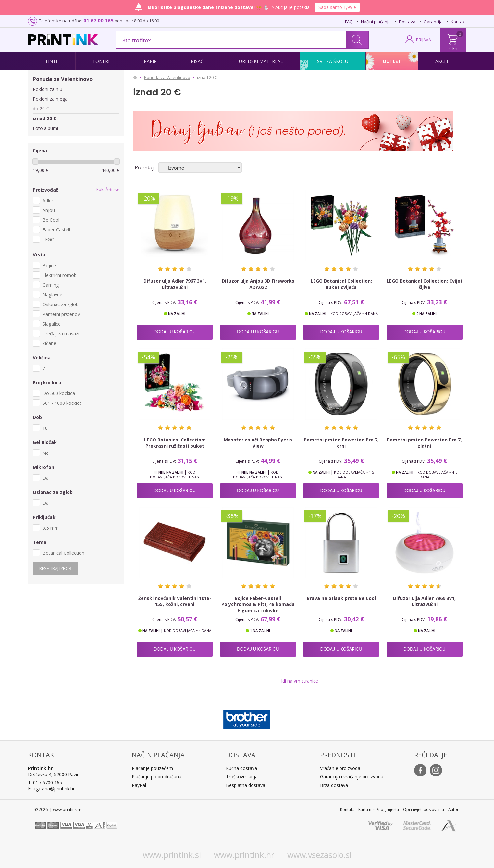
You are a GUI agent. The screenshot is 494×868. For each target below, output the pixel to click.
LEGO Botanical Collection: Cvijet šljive (425, 284)
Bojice (49, 265)
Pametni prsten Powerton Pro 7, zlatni (424, 443)
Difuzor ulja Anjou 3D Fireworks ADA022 (258, 284)
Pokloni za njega (50, 99)
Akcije (442, 61)
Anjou (49, 210)
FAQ (349, 22)
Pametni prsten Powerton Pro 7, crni (341, 443)
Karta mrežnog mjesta (379, 809)
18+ (47, 428)
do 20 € (41, 109)
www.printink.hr (244, 855)
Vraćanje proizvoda (340, 768)
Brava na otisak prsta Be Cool (341, 598)
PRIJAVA (424, 40)
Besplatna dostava (246, 785)
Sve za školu (333, 61)
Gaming (51, 285)
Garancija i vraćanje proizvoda (352, 777)
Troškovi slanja (242, 777)
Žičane (49, 343)
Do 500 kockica (59, 393)
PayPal (139, 785)
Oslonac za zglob (61, 304)
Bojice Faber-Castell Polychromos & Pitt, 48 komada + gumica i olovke (258, 604)
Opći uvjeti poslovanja (424, 809)
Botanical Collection (63, 553)
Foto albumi (45, 128)
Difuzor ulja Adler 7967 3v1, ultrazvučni (175, 284)
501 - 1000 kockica (62, 403)
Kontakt (458, 22)
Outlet (392, 61)
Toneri (101, 61)
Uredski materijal (261, 61)
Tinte (52, 61)
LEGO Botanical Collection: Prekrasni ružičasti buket (175, 443)
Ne (46, 453)
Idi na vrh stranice (300, 681)
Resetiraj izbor (55, 568)
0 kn (453, 48)
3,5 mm (51, 528)
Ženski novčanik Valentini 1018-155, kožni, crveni (175, 601)
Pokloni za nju (48, 89)
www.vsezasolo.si (319, 855)
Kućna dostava (241, 768)
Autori (454, 809)
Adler (48, 200)
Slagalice (52, 324)
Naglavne (52, 295)
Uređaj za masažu (62, 334)
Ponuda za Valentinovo (63, 79)
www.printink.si (172, 855)
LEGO (49, 239)
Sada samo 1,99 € (337, 7)
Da (46, 478)
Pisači (198, 61)
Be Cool (51, 220)
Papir (150, 61)
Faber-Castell (56, 230)
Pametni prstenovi (62, 314)
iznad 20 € (44, 118)
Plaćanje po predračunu (157, 777)
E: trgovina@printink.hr (51, 789)
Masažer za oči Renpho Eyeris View (258, 443)
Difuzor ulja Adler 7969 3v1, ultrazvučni (424, 601)
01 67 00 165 (99, 20)
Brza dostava (334, 785)
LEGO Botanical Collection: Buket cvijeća (341, 284)
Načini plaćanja (376, 22)
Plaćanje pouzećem (152, 768)
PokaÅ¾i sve (108, 189)
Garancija (433, 22)
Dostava (407, 22)
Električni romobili (61, 275)
